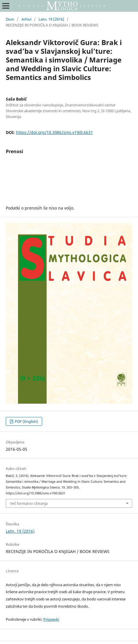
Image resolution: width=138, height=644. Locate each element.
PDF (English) (26, 421)
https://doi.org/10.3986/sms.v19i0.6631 (54, 132)
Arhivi (26, 19)
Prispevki (51, 619)
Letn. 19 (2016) (51, 19)
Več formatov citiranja (29, 503)
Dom (10, 19)
